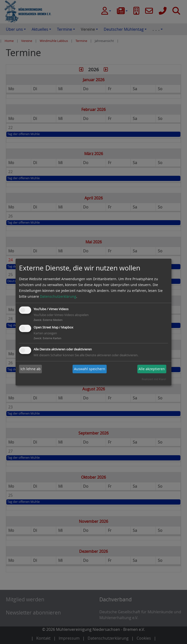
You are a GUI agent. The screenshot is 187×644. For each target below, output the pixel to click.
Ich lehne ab (31, 369)
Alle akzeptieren (152, 369)
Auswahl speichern (90, 369)
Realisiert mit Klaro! (154, 379)
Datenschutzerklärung (58, 296)
